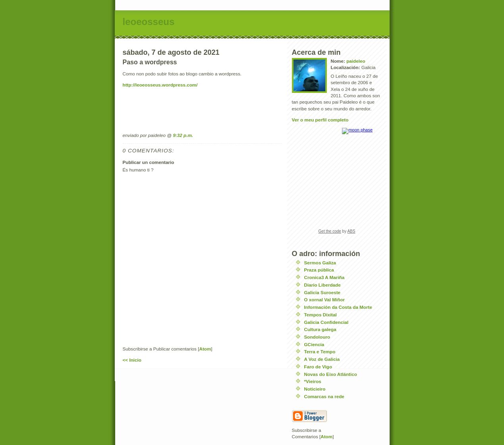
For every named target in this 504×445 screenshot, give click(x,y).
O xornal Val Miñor (325, 300)
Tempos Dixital (321, 315)
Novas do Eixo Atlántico (331, 374)
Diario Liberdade (322, 285)
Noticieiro (315, 389)
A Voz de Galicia (322, 359)
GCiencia (314, 344)
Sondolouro (317, 337)
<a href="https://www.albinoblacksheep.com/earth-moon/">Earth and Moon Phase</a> (337, 183)
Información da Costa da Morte (338, 307)
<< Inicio (132, 360)
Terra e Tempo (320, 352)
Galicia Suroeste (322, 292)
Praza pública (319, 270)
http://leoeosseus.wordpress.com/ (160, 85)
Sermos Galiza (320, 263)
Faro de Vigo (318, 367)
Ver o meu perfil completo (320, 120)
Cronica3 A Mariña (324, 277)
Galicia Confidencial (326, 322)
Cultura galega (320, 329)
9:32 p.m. (183, 135)
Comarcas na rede (324, 396)
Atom (205, 349)
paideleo (356, 61)
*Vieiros (313, 381)
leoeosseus (149, 22)
